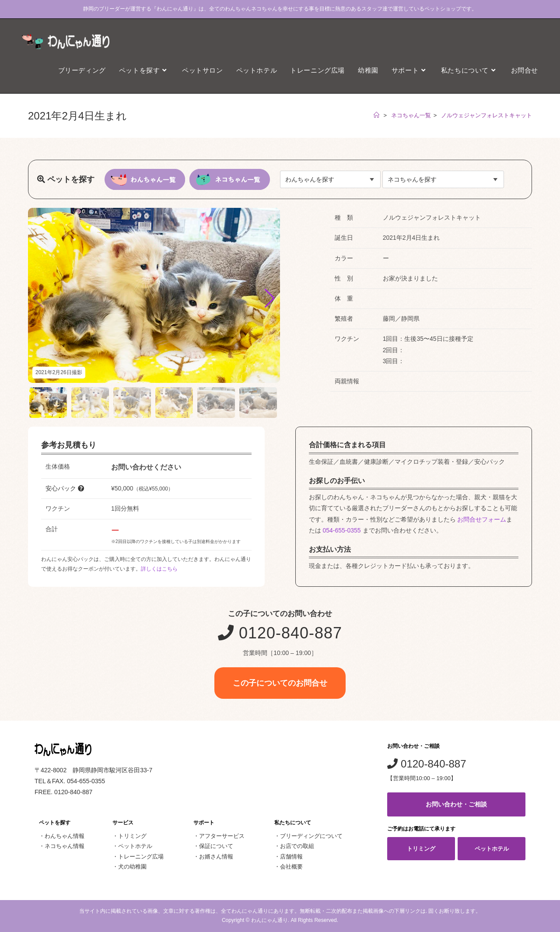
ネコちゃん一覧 (411, 115)
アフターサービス (222, 836)
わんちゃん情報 (65, 836)
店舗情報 (291, 857)
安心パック (65, 488)
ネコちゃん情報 (65, 846)
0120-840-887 (280, 633)
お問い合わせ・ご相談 (456, 804)
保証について (216, 846)
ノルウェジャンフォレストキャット (486, 115)
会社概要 (291, 867)
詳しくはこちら (159, 569)
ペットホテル (135, 846)
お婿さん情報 (216, 857)
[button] (270, 298)
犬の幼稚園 (132, 867)
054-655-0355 (341, 530)
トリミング (132, 836)
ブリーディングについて (311, 836)
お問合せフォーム (482, 519)
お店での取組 (297, 846)
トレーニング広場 (141, 857)
